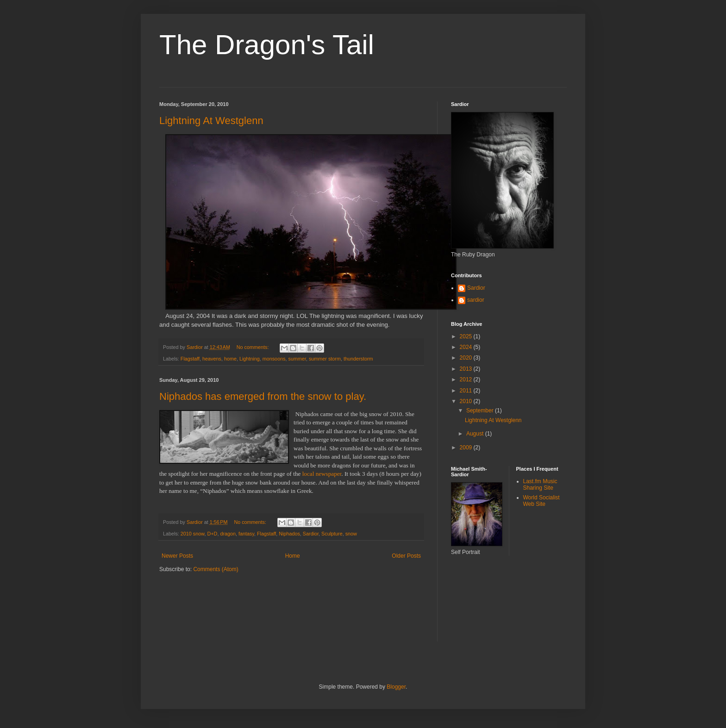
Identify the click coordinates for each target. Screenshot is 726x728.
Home (293, 556)
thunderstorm (358, 359)
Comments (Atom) (216, 569)
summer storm (325, 359)
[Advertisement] (493, 604)
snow (351, 534)
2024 (467, 347)
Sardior (311, 534)
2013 (467, 369)
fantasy (246, 534)
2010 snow (193, 534)
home (230, 359)
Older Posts (406, 556)
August (476, 434)
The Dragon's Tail (267, 45)
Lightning (250, 359)
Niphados (289, 534)
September (481, 411)
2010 (467, 401)
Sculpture (332, 534)
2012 (467, 380)
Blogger (396, 687)
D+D (212, 534)
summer (297, 359)
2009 (467, 448)
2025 (467, 336)
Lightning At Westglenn (211, 121)
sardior (476, 300)
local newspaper (322, 474)
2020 (467, 358)
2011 (467, 391)
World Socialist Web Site (541, 501)
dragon (228, 534)
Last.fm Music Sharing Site (540, 485)
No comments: (253, 347)
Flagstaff (190, 359)
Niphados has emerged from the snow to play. (263, 396)
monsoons (274, 359)
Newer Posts (177, 556)
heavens (212, 359)
